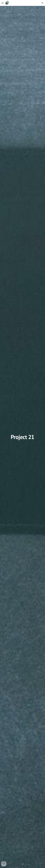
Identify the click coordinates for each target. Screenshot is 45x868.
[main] (23, 437)
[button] (3, 3)
